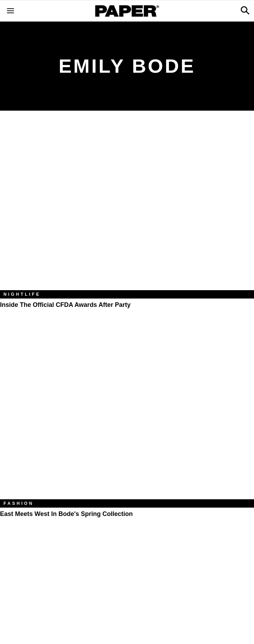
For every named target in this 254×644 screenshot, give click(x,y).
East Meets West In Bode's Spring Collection (66, 514)
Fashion (19, 503)
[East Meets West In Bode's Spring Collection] (127, 415)
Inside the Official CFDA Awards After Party (65, 305)
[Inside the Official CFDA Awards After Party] (127, 206)
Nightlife (22, 294)
